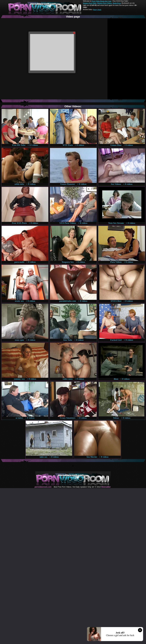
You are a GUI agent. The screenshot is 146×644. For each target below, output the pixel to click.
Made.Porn (117, 3)
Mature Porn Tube (90, 3)
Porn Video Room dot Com (101, 1)
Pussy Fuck (97, 9)
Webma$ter (106, 487)
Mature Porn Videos (105, 3)
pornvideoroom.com (43, 487)
